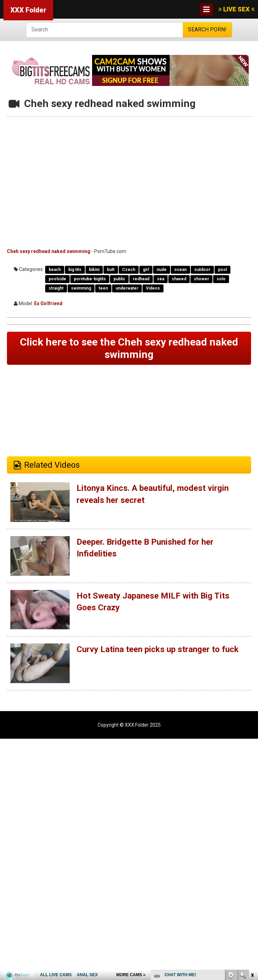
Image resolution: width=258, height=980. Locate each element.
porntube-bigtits (90, 279)
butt (111, 270)
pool (222, 270)
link (252, 872)
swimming (81, 288)
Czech (129, 270)
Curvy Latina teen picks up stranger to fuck (157, 649)
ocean (180, 270)
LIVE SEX (236, 9)
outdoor (202, 270)
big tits (75, 270)
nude (162, 270)
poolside (57, 279)
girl (146, 270)
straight (56, 288)
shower (201, 279)
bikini (94, 270)
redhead (141, 279)
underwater (127, 288)
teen (103, 288)
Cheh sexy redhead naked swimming (49, 251)
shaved (179, 279)
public (119, 279)
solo (221, 279)
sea (161, 279)
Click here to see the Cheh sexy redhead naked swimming (129, 348)
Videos (153, 288)
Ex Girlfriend (48, 303)
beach (55, 270)
